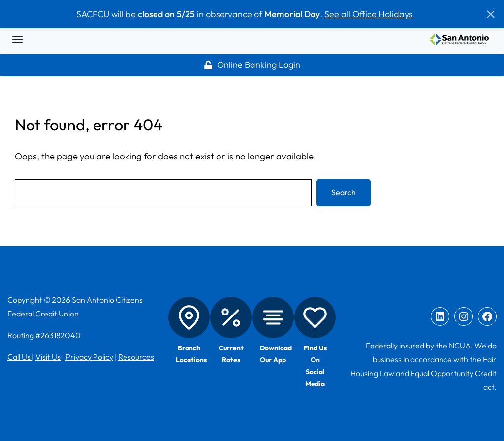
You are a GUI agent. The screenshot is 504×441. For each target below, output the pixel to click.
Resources (136, 357)
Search (344, 192)
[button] (491, 14)
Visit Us (48, 357)
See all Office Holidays (369, 14)
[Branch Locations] (189, 317)
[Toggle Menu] (17, 40)
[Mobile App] (273, 317)
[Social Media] (315, 317)
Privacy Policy (89, 357)
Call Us (20, 357)
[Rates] (231, 317)
